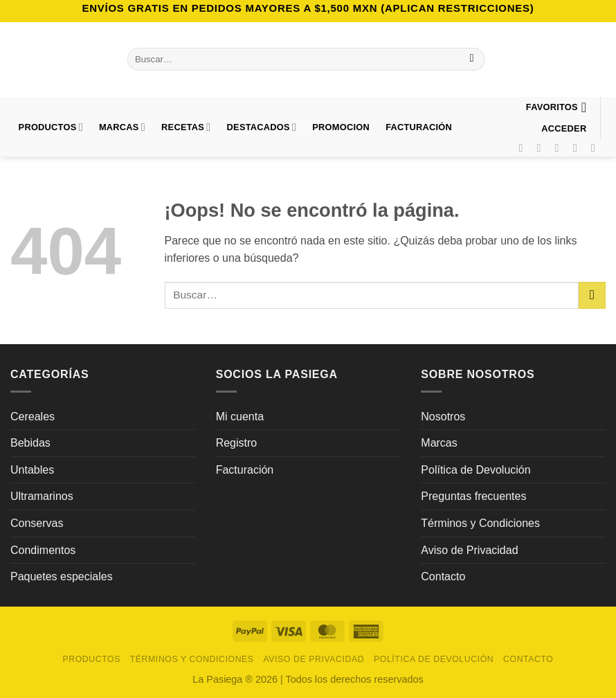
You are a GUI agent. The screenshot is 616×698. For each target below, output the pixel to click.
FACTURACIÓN (419, 127)
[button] (564, 128)
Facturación (245, 470)
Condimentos (43, 550)
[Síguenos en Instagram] (543, 147)
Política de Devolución (475, 470)
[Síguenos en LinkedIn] (597, 147)
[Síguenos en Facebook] (524, 147)
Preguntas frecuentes (473, 496)
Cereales (33, 417)
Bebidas (30, 443)
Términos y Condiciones (480, 523)
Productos (51, 127)
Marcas (122, 127)
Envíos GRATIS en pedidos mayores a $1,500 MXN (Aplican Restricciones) (308, 8)
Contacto (443, 576)
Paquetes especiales (62, 576)
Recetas (186, 127)
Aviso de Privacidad (469, 550)
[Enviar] (472, 60)
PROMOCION (341, 127)
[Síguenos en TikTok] (561, 147)
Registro (237, 443)
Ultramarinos (42, 496)
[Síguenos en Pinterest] (579, 147)
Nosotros (443, 417)
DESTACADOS (262, 127)
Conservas (37, 523)
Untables (32, 470)
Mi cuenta (240, 417)
